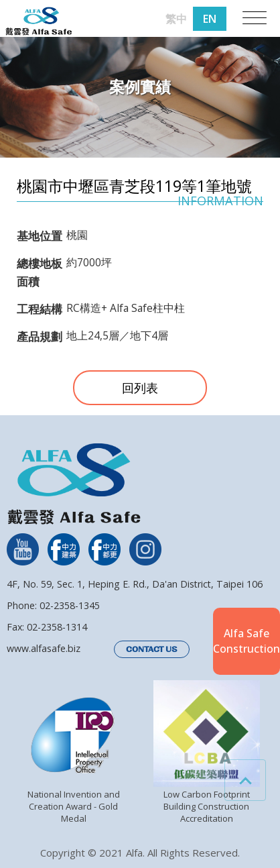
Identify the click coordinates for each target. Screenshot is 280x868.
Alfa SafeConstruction (247, 641)
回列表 (140, 388)
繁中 (176, 19)
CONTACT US (152, 649)
